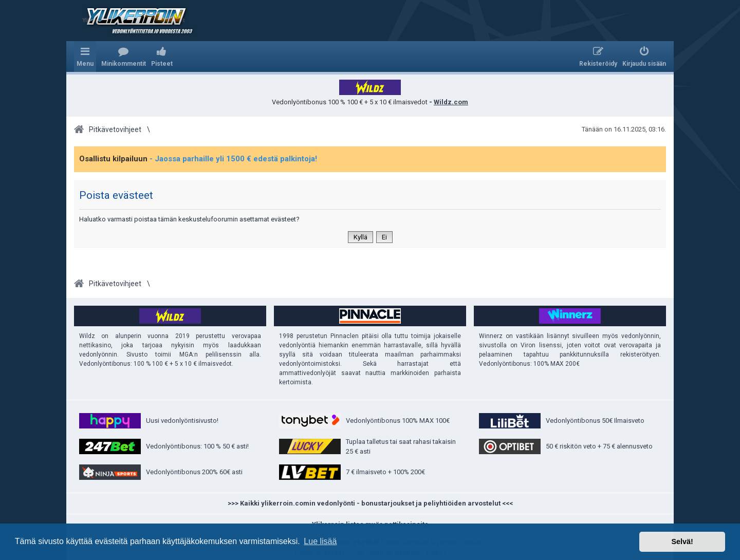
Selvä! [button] (682, 542)
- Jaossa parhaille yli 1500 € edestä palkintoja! (233, 159)
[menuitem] (124, 57)
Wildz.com (451, 102)
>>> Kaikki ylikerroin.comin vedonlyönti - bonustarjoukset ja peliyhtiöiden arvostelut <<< (370, 503)
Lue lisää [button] (320, 541)
